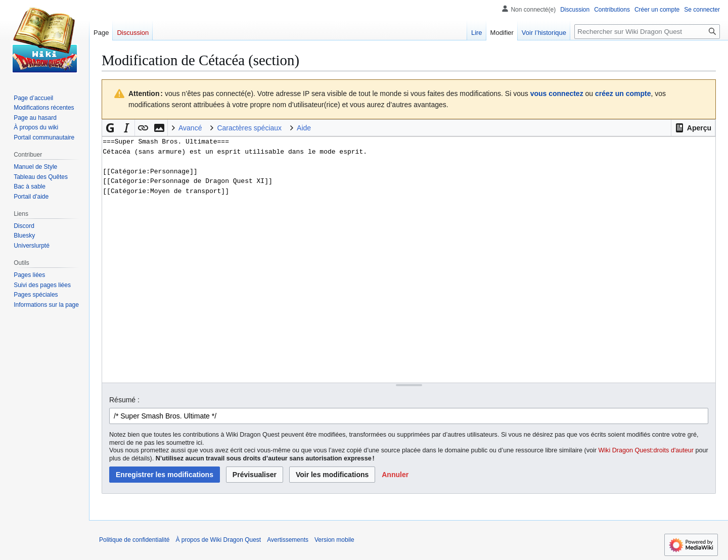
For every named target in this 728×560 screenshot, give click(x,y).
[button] (693, 128)
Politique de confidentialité (134, 540)
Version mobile (334, 540)
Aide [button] (304, 128)
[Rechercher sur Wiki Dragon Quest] (647, 32)
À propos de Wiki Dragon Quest (218, 540)
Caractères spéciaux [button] (249, 128)
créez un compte (623, 94)
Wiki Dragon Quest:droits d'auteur (646, 450)
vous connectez (557, 94)
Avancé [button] (190, 128)
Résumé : (124, 400)
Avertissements (288, 540)
